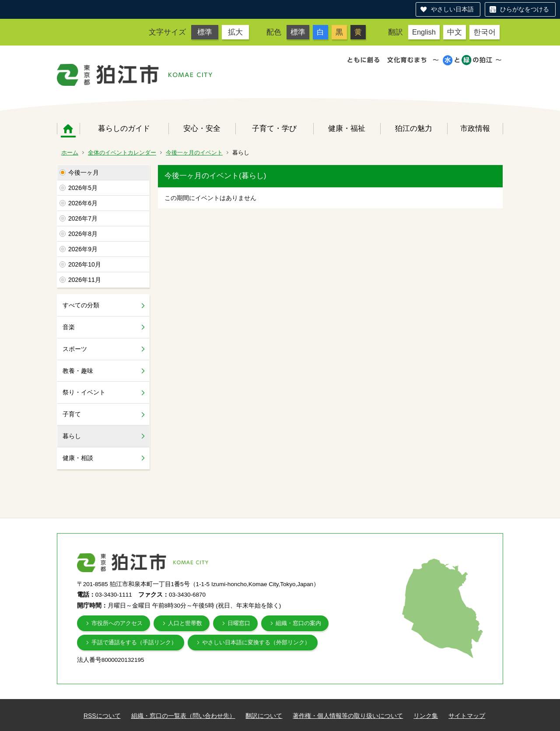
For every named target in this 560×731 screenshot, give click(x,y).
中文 (455, 32)
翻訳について (264, 716)
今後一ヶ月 (84, 172)
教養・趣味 (78, 371)
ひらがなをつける (525, 9)
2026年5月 (83, 188)
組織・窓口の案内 (298, 623)
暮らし (72, 436)
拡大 (235, 32)
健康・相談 (78, 458)
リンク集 (426, 716)
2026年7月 (83, 218)
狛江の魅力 (414, 128)
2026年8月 (83, 234)
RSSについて (102, 716)
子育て (72, 414)
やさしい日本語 (452, 9)
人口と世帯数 (185, 623)
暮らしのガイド (124, 128)
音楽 (69, 327)
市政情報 (475, 128)
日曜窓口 (239, 623)
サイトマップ (467, 716)
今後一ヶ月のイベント (194, 153)
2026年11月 (85, 280)
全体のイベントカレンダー (122, 153)
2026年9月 (83, 249)
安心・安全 (202, 128)
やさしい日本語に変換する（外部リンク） (256, 642)
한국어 (485, 32)
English (424, 32)
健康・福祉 (347, 128)
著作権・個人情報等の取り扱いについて (348, 716)
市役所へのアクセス (117, 623)
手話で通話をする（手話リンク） (134, 642)
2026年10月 (85, 264)
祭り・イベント (84, 392)
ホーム (68, 129)
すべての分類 (81, 305)
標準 (205, 32)
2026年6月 (83, 203)
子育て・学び (274, 128)
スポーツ (75, 349)
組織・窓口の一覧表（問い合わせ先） (183, 716)
